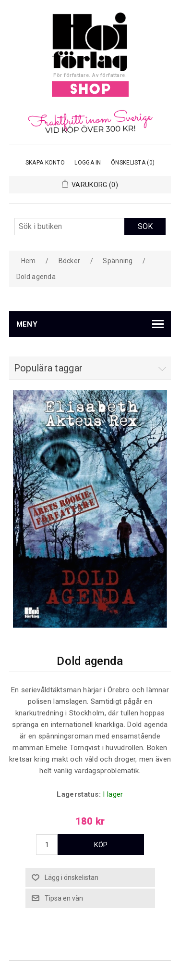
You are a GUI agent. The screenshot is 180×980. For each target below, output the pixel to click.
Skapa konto (45, 163)
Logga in (88, 163)
